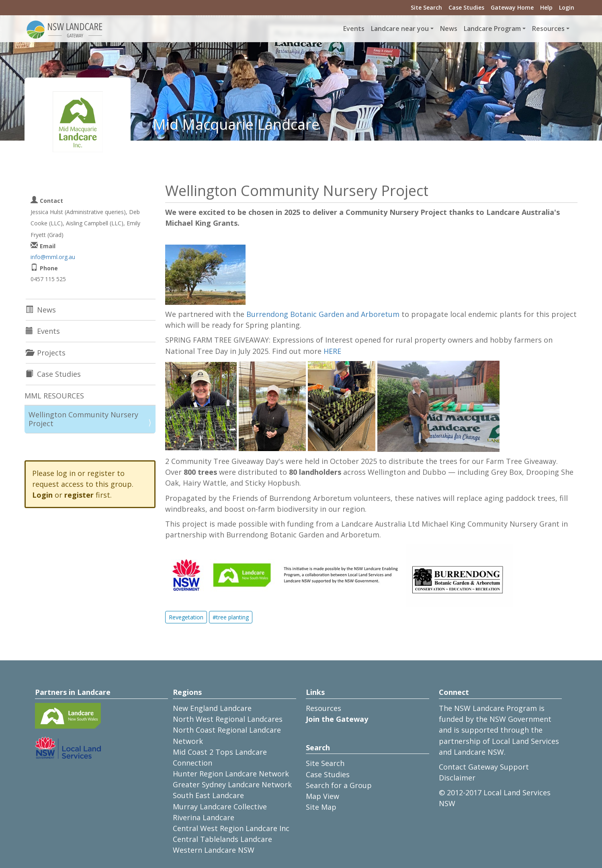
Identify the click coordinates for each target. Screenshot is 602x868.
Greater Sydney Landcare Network (232, 784)
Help (546, 7)
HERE (332, 351)
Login (567, 7)
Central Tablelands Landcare (222, 839)
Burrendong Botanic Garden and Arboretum (323, 314)
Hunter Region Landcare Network (231, 774)
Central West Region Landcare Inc (231, 828)
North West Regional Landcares (228, 719)
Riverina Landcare (204, 817)
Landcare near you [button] (400, 29)
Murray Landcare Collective (220, 807)
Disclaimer (457, 778)
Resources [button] (548, 29)
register (79, 495)
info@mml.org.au (53, 257)
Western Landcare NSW (214, 850)
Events (354, 29)
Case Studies (466, 7)
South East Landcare (208, 795)
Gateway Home (512, 7)
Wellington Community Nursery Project (83, 419)
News (449, 29)
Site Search (426, 7)
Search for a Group (339, 785)
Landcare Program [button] (492, 29)
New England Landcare (212, 708)
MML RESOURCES (54, 396)
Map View (322, 796)
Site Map (321, 807)
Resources (324, 708)
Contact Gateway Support (484, 767)
